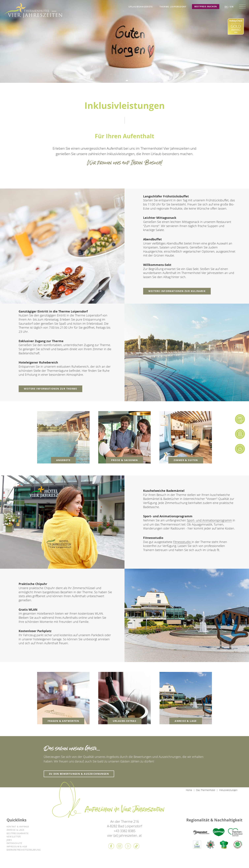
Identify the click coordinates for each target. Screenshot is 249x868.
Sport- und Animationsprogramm (209, 520)
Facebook (111, 846)
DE (226, 7)
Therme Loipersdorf (173, 7)
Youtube (128, 846)
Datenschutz (14, 843)
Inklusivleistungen (228, 790)
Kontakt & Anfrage (18, 827)
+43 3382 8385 (125, 831)
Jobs (9, 840)
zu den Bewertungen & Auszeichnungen (79, 774)
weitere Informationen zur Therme (50, 389)
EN (232, 7)
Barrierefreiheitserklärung (24, 850)
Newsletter (14, 837)
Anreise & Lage (16, 830)
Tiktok (136, 846)
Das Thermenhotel (206, 790)
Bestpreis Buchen (206, 7)
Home (189, 790)
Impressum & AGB (17, 846)
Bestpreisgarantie (18, 833)
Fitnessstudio (182, 542)
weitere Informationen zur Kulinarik (177, 291)
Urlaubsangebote (141, 7)
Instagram (120, 846)
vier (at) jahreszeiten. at (124, 835)
